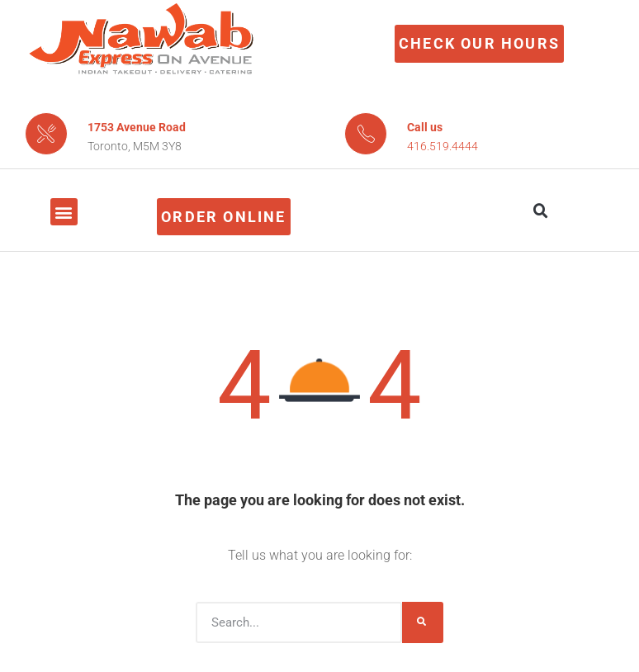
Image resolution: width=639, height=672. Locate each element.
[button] (64, 212)
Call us (425, 127)
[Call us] (366, 134)
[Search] (423, 622)
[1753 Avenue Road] (46, 134)
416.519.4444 (443, 146)
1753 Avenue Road (137, 127)
